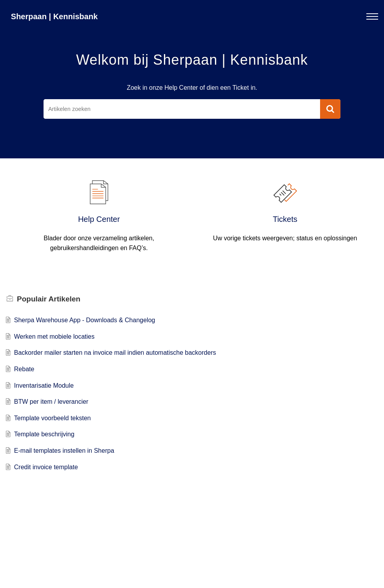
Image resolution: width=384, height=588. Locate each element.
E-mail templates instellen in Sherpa (64, 451)
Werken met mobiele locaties (54, 337)
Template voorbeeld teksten (53, 418)
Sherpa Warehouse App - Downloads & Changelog (85, 320)
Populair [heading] (49, 299)
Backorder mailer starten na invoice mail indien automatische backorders (115, 353)
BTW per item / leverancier (51, 402)
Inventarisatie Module (44, 386)
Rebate (24, 369)
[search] (182, 109)
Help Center (99, 219)
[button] (330, 109)
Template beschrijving (44, 434)
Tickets (285, 219)
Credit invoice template (46, 467)
